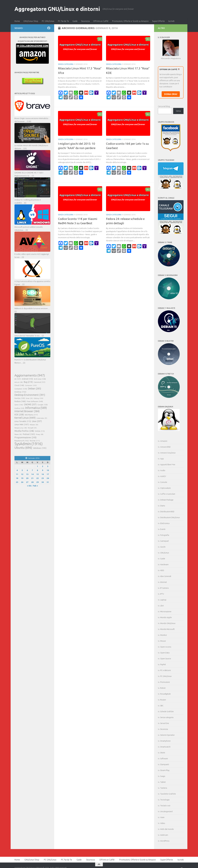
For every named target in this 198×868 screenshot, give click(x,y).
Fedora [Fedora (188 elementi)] (20, 401)
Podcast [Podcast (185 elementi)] (29, 434)
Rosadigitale (165, 694)
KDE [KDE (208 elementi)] (19, 415)
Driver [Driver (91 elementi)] (29, 398)
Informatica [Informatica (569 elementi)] (36, 408)
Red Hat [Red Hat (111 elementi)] (35, 441)
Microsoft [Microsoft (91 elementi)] (32, 428)
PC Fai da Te (63, 21)
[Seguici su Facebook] (49, 28)
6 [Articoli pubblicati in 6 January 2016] (27, 470)
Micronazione (166, 611)
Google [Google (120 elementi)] (43, 405)
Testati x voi (165, 806)
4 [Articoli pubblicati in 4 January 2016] (17, 470)
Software (164, 759)
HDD (162, 570)
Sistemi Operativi (167, 735)
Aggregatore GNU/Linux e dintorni (57, 9)
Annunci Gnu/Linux (168, 453)
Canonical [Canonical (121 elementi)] (39, 382)
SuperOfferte (158, 21)
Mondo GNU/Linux (168, 623)
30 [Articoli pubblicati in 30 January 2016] (43, 482)
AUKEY (163, 476)
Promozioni (165, 682)
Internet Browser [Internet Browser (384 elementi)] (27, 411)
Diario (163, 506)
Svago (163, 776)
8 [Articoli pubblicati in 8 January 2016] (37, 470)
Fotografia (165, 535)
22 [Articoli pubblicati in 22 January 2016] (38, 478)
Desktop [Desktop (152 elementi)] (20, 392)
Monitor (164, 635)
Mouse (163, 641)
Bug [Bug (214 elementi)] (28, 382)
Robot (163, 688)
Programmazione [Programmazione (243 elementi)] (25, 437)
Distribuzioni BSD (167, 512)
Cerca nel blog (164, 106)
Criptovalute (165, 488)
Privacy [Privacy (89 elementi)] (40, 434)
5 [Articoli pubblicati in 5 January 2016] (22, 470)
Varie (162, 817)
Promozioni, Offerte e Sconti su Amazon (130, 21)
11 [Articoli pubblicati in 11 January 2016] (17, 474)
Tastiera (164, 788)
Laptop (163, 600)
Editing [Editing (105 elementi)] (38, 398)
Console (164, 482)
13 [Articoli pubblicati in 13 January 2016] (27, 474)
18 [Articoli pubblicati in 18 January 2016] (17, 478)
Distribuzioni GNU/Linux (170, 517)
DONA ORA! (171, 94)
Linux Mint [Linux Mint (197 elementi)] (22, 424)
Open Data (165, 653)
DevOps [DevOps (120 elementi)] (20, 398)
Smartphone (165, 741)
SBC (162, 706)
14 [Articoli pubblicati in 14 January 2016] (32, 474)
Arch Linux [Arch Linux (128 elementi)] (40, 379)
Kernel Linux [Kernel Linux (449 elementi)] (25, 418)
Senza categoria (66, 64)
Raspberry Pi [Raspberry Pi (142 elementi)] (22, 441)
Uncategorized (166, 811)
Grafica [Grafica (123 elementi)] (19, 408)
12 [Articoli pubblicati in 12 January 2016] (22, 474)
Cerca (178, 111)
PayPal (163, 664)
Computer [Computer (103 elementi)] (31, 385)
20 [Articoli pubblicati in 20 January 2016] (27, 478)
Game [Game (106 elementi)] (19, 405)
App (162, 459)
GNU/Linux (165, 553)
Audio (163, 470)
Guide (75, 21)
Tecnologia (165, 800)
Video (163, 823)
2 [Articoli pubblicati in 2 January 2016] (43, 466)
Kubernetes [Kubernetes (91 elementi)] (42, 418)
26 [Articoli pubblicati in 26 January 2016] (22, 482)
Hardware (164, 564)
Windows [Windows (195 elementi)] (40, 448)
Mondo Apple (166, 617)
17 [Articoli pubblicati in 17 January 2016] (48, 474)
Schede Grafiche (167, 711)
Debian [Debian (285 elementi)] (35, 388)
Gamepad (164, 541)
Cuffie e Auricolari (168, 494)
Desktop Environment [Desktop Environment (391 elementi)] (30, 395)
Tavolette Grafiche (168, 794)
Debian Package (167, 500)
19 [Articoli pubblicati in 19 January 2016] (22, 478)
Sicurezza (85, 21)
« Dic (29, 486)
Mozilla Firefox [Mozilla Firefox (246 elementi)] (24, 431)
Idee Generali (166, 576)
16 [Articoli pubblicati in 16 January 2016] (43, 474)
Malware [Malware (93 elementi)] (34, 425)
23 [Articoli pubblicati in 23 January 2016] (43, 478)
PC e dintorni (165, 670)
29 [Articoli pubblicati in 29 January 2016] (38, 482)
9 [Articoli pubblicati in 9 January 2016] (43, 470)
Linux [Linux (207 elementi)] (37, 421)
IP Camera (164, 588)
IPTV (162, 594)
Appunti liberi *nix (168, 464)
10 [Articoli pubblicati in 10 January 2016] (48, 470)
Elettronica (165, 523)
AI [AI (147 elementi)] (18, 379)
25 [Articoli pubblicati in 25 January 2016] (17, 482)
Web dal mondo (167, 829)
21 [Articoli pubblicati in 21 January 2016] (32, 478)
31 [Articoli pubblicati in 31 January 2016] (48, 482)
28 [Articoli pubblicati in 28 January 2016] (32, 482)
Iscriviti (171, 21)
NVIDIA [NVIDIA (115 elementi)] (40, 431)
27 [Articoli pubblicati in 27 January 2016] (27, 482)
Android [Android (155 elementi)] (27, 379)
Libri (162, 606)
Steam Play (165, 770)
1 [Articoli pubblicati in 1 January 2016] (37, 466)
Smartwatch (165, 747)
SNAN (163, 753)
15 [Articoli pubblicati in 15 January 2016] (38, 474)
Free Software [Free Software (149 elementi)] (35, 401)
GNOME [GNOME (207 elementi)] (30, 404)
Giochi (163, 547)
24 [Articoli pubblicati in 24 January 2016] (48, 478)
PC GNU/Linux (48, 21)
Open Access (166, 647)
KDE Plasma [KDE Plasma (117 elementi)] (31, 415)
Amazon (164, 441)
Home (17, 21)
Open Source (166, 659)
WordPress (165, 841)
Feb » (35, 486)
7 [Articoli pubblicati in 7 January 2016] (32, 470)
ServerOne (165, 723)
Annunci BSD (165, 447)
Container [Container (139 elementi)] (21, 389)
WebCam (164, 835)
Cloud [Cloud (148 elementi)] (19, 385)
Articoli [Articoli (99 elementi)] (19, 382)
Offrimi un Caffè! (101, 21)
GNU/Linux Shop (31, 21)
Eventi (163, 529)
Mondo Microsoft (167, 629)
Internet (164, 582)
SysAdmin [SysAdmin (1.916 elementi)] (28, 444)
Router (163, 700)
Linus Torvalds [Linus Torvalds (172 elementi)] (23, 421)
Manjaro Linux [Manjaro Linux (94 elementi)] (21, 428)
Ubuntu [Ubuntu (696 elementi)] (23, 448)
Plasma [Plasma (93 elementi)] (18, 434)
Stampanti (165, 764)
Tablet (163, 782)
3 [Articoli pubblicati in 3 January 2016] (48, 466)
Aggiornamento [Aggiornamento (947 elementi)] (30, 375)
